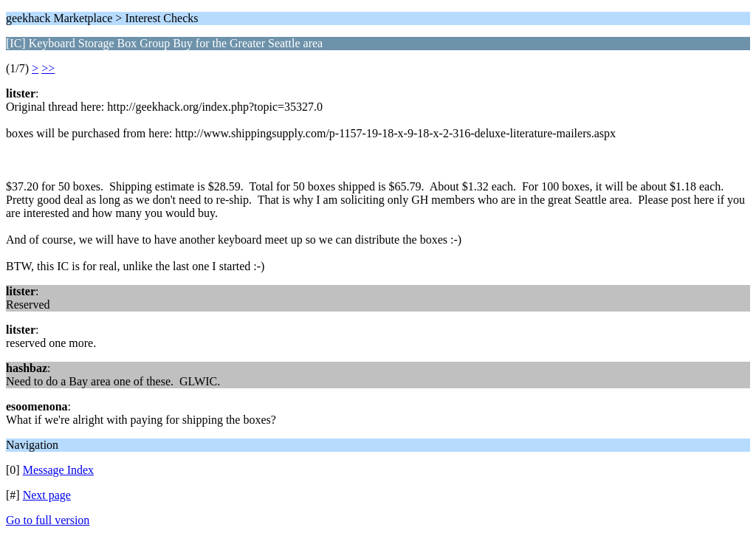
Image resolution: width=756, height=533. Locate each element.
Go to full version (48, 520)
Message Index (58, 470)
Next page (47, 495)
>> (48, 68)
